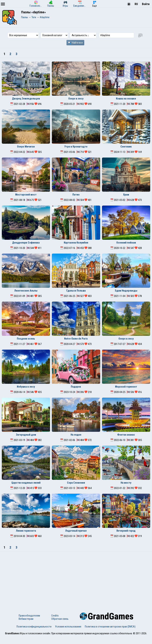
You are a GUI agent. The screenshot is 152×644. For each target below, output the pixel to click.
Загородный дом (26, 435)
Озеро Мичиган (26, 147)
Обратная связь (60, 619)
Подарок (76, 387)
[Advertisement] (76, 578)
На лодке (76, 435)
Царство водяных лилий (26, 483)
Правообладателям (29, 616)
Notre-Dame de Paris (76, 339)
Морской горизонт (126, 387)
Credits (55, 616)
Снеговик (126, 147)
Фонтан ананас (126, 435)
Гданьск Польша (76, 291)
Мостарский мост (26, 195)
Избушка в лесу (26, 387)
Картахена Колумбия (76, 243)
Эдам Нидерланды (126, 291)
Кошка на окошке (126, 99)
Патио (76, 195)
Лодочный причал (76, 531)
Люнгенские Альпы (26, 291)
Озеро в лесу (76, 99)
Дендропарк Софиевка (26, 243)
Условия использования (68, 627)
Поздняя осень (26, 339)
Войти (146, 4)
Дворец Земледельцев (26, 99)
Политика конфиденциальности (34, 627)
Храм (126, 195)
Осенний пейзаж (126, 243)
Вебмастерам (26, 619)
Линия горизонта (26, 531)
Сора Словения (76, 483)
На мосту (126, 483)
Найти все (75, 43)
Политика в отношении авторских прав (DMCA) (110, 627)
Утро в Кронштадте (76, 147)
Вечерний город (126, 531)
